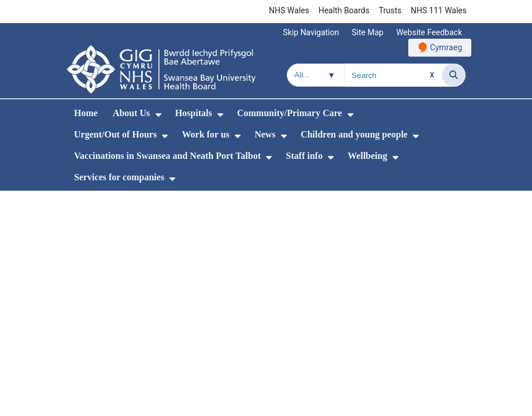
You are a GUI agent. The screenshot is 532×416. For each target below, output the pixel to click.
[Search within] (316, 75)
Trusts (390, 10)
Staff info (304, 156)
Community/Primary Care (289, 113)
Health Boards (344, 10)
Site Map (367, 32)
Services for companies (119, 177)
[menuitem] (158, 115)
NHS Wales (289, 10)
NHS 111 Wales (439, 10)
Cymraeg (446, 47)
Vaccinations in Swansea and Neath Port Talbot (167, 156)
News (265, 134)
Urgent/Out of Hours (115, 134)
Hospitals (194, 113)
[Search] (454, 75)
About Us (131, 113)
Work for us (205, 134)
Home (86, 113)
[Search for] (393, 75)
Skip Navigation (311, 32)
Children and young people (354, 134)
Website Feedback (429, 32)
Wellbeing (367, 156)
